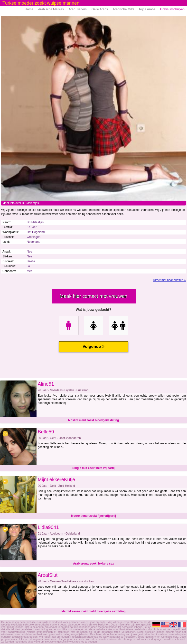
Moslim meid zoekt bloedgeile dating (94, 420)
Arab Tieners (78, 9)
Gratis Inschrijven (172, 9)
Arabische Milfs (123, 9)
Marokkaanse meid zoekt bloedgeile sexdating (93, 611)
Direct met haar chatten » (169, 280)
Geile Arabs (100, 9)
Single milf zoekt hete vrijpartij (93, 468)
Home (29, 9)
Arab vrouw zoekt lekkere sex (93, 564)
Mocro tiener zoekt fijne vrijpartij (94, 516)
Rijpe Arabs (147, 9)
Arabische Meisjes (51, 9)
